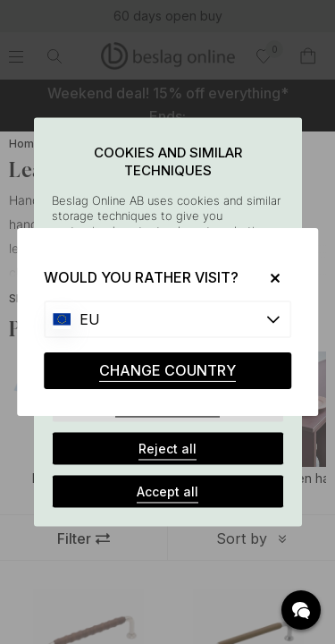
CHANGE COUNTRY (167, 370)
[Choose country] (168, 319)
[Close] (268, 278)
